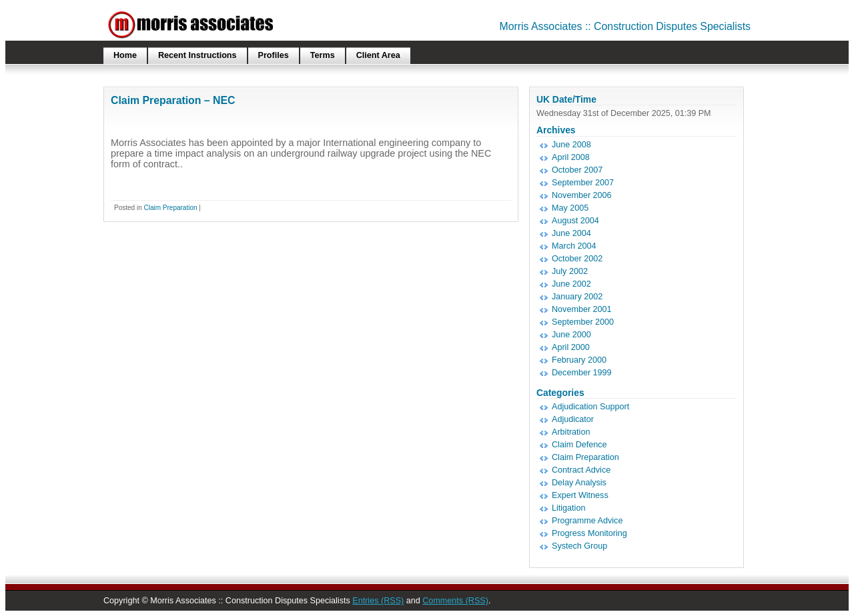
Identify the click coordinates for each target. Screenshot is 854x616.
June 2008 (571, 145)
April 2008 (571, 157)
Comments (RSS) (455, 601)
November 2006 (582, 195)
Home (125, 55)
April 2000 (571, 347)
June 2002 (571, 284)
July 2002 (570, 271)
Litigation (568, 508)
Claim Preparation (170, 208)
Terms (323, 55)
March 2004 (574, 246)
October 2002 (577, 259)
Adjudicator (573, 419)
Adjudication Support (590, 407)
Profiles (274, 55)
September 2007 (583, 183)
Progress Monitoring (589, 533)
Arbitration (571, 432)
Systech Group (579, 546)
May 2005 (570, 208)
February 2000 (579, 360)
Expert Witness (580, 495)
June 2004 (571, 233)
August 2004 (575, 221)
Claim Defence (579, 445)
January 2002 (577, 297)
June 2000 (571, 335)
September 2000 (583, 322)
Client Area (378, 55)
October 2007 (577, 170)
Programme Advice (587, 521)
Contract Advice (581, 470)
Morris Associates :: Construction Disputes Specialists (625, 26)
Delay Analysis (579, 483)
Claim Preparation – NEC (173, 100)
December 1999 (582, 373)
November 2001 (582, 309)
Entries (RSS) (378, 601)
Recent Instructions (197, 55)
